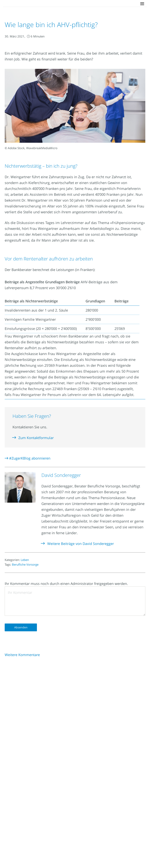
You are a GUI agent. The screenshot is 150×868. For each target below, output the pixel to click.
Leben (25, 560)
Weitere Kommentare (22, 655)
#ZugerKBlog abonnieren (28, 458)
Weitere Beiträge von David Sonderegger (78, 544)
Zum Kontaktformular (33, 438)
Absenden (21, 627)
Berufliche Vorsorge (25, 564)
